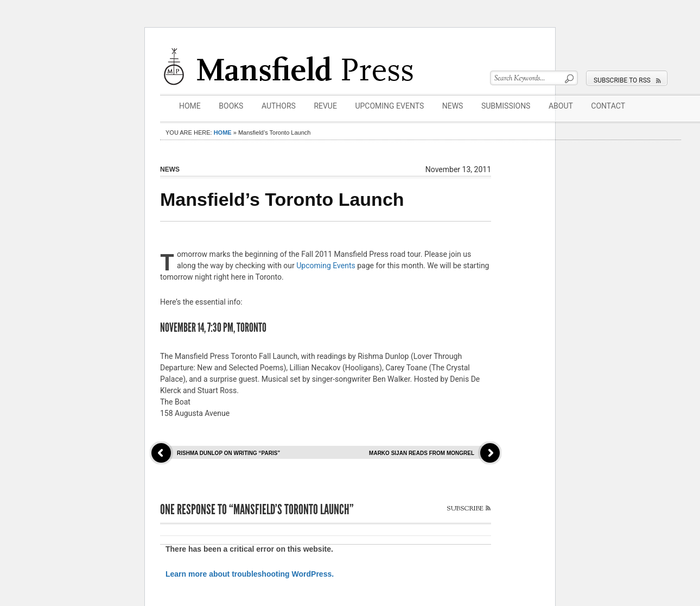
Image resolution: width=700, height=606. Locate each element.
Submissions (506, 106)
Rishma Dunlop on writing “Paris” (228, 453)
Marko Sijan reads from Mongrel (422, 453)
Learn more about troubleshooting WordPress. (250, 574)
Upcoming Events (389, 106)
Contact (608, 106)
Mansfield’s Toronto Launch (282, 199)
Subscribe (465, 509)
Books (231, 106)
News (453, 106)
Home (190, 106)
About (561, 106)
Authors (279, 106)
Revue (325, 106)
